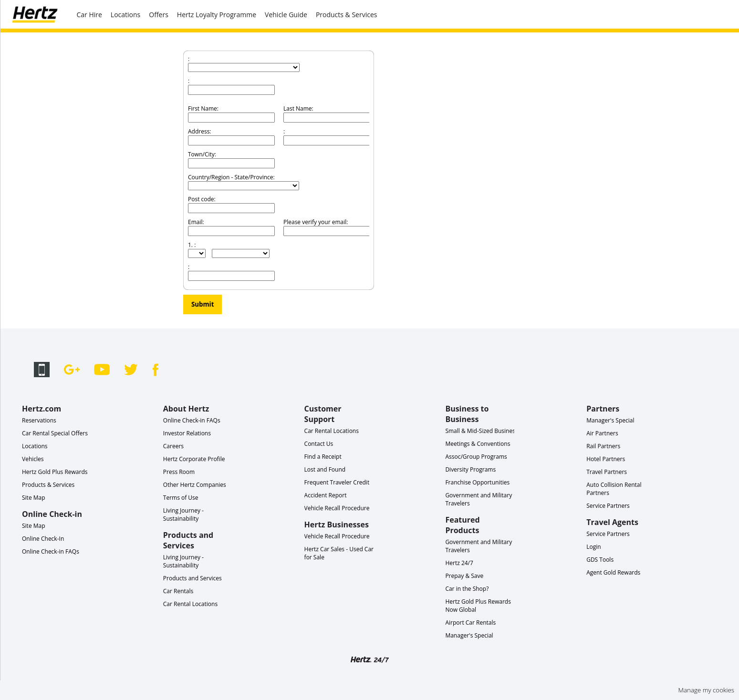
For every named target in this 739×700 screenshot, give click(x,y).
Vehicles (33, 459)
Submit (203, 304)
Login (593, 547)
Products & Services (347, 15)
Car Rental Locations (190, 604)
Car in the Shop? (467, 589)
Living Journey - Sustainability (183, 515)
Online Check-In (43, 539)
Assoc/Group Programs (476, 457)
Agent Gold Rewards (613, 572)
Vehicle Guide (286, 15)
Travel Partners (607, 472)
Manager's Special (469, 635)
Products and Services (193, 578)
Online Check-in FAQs (51, 551)
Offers (159, 15)
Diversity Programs (470, 469)
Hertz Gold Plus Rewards (55, 472)
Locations (125, 15)
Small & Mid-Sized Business (481, 431)
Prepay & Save (464, 576)
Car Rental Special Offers (55, 433)
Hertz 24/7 (459, 563)
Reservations (39, 420)
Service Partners (608, 506)
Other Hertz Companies (195, 485)
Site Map (34, 498)
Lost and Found (325, 469)
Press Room (179, 472)
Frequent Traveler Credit (337, 482)
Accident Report (326, 495)
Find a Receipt (323, 457)
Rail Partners (603, 446)
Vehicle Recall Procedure (337, 508)
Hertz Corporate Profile (194, 459)
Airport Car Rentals (470, 623)
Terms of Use (181, 498)
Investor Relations (187, 433)
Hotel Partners (606, 459)
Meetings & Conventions (478, 444)
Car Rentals (178, 591)
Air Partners (602, 433)
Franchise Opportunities (477, 482)
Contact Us (319, 444)
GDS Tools (600, 560)
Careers (173, 446)
